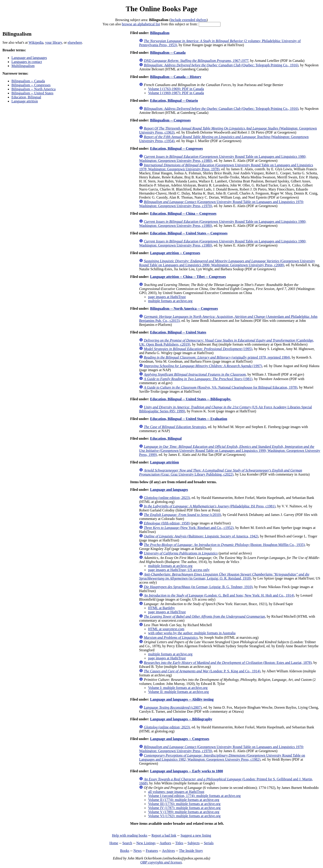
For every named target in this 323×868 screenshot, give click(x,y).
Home (114, 843)
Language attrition (25, 101)
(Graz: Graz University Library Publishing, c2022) (220, 472)
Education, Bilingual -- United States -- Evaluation (189, 419)
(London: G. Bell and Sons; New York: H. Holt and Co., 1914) (219, 595)
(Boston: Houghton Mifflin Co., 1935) (224, 545)
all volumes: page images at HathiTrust (176, 792)
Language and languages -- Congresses (180, 739)
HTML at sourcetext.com (166, 629)
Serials (209, 843)
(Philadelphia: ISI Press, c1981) (210, 506)
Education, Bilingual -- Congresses (176, 148)
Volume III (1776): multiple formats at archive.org (184, 804)
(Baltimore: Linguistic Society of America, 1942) (201, 536)
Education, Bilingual (26, 97)
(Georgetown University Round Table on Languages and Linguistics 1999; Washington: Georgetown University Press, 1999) (230, 451)
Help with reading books (130, 835)
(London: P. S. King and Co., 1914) (202, 671)
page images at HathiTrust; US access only (179, 570)
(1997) (203, 366)
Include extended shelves (189, 20)
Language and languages (29, 58)
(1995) (198, 349)
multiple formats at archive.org (170, 301)
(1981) (198, 379)
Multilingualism (23, 66)
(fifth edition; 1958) (167, 523)
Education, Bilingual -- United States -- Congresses (189, 233)
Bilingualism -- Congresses (31, 85)
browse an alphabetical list (141, 24)
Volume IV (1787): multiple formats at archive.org (184, 808)
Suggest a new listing (196, 835)
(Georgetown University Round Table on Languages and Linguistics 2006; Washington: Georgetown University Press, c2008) (227, 263)
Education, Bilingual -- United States (178, 332)
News (137, 851)
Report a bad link (164, 835)
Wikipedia (36, 42)
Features (152, 851)
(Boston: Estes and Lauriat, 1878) (228, 663)
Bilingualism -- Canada (28, 81)
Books (125, 851)
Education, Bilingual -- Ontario (174, 101)
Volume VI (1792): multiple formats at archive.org (184, 816)
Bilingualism (160, 33)
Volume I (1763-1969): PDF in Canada (176, 89)
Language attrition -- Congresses (175, 253)
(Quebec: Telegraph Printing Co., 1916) (221, 65)
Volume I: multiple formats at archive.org (178, 688)
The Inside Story (191, 851)
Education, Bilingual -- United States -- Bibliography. (191, 399)
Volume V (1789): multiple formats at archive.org (184, 812)
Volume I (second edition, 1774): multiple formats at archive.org (194, 796)
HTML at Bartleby (161, 608)
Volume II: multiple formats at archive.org (178, 692)
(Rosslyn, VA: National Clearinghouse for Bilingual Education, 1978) (220, 387)
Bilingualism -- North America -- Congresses (184, 308)
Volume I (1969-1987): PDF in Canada (176, 93)
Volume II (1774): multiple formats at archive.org (184, 800)
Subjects (194, 843)
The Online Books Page (161, 9)
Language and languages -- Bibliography (181, 719)
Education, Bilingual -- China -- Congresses (183, 213)
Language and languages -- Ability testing (182, 699)
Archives (168, 851)
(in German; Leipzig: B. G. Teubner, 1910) (198, 587)
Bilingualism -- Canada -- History (176, 77)
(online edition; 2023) (167, 498)
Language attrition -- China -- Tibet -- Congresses (188, 277)
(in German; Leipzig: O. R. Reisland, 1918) (224, 576)
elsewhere (75, 42)
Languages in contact (27, 62)
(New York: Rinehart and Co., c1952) (189, 528)
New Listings (146, 843)
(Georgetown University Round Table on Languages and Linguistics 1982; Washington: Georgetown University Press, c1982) (222, 757)
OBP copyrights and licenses (161, 862)
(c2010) (182, 515)
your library (53, 42)
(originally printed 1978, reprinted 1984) (217, 357)
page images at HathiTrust (167, 297)
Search (127, 843)
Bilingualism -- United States (32, 93)
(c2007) (173, 707)
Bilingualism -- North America (34, 89)
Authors (165, 843)
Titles (179, 843)
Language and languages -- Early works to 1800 (187, 771)
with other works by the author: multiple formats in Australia (192, 633)
